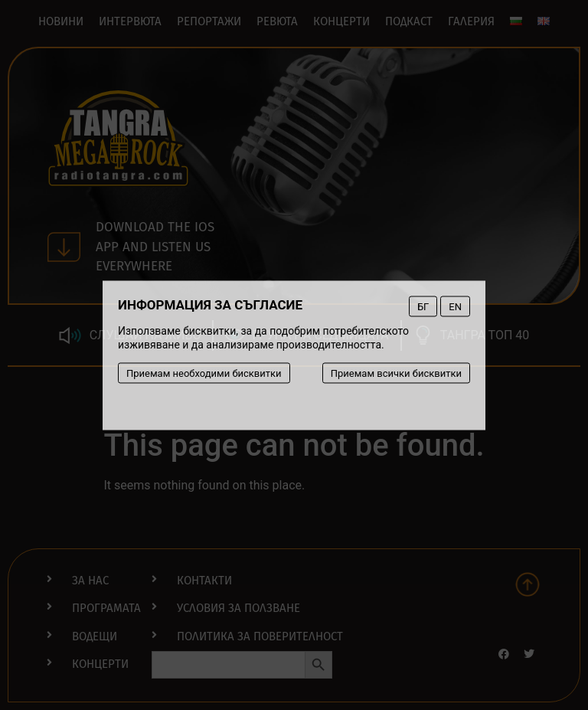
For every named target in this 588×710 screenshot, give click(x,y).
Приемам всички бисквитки (396, 373)
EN (455, 306)
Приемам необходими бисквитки (204, 373)
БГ (423, 306)
